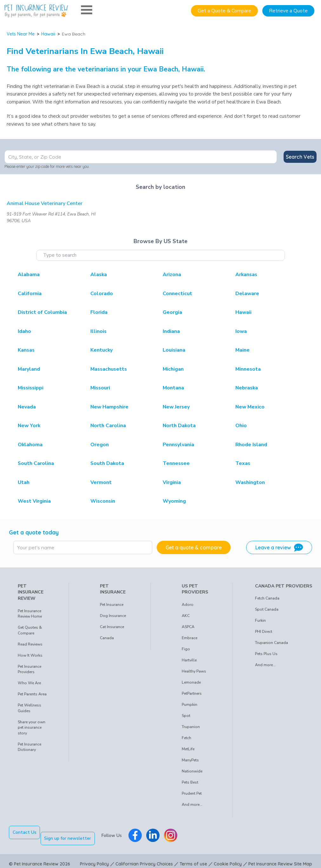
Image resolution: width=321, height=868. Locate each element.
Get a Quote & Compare (224, 11)
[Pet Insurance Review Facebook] (141, 832)
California (30, 294)
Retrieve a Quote (288, 11)
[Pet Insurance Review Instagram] (177, 832)
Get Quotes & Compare (30, 630)
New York (29, 426)
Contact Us (25, 832)
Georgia (172, 312)
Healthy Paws (194, 671)
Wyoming (174, 501)
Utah (24, 482)
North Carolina (108, 426)
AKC (186, 616)
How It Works (30, 655)
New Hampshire (109, 407)
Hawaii (48, 34)
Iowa (241, 331)
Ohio (241, 426)
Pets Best (190, 782)
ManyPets (190, 760)
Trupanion (191, 727)
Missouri (100, 388)
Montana (173, 388)
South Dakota (107, 463)
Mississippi (31, 388)
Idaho (24, 331)
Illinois (98, 331)
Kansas (26, 350)
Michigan (173, 369)
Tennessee (176, 463)
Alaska (99, 275)
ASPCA (188, 627)
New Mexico (250, 407)
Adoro (188, 605)
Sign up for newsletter (74, 832)
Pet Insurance (112, 605)
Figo (186, 649)
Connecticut (177, 294)
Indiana (171, 331)
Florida (99, 312)
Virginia (172, 482)
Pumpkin (190, 705)
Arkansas (246, 275)
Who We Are (29, 683)
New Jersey (176, 407)
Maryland (29, 369)
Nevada (27, 407)
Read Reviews (30, 644)
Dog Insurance (113, 616)
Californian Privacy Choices (144, 858)
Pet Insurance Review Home (30, 614)
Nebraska (247, 388)
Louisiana (174, 350)
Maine (242, 350)
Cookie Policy (228, 858)
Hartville (189, 660)
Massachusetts (109, 369)
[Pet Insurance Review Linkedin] (159, 832)
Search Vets (300, 157)
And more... (192, 805)
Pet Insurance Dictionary (29, 747)
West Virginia (34, 501)
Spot (186, 716)
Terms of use (193, 858)
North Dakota (179, 426)
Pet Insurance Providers (29, 669)
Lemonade (191, 682)
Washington (250, 482)
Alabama (29, 275)
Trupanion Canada (272, 643)
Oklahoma (30, 445)
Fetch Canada (267, 598)
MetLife (188, 749)
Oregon (100, 445)
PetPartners (192, 693)
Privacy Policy (94, 858)
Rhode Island (251, 445)
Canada (107, 638)
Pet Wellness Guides (29, 708)
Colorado (102, 294)
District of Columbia (42, 312)
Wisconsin (103, 501)
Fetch (187, 738)
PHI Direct (264, 632)
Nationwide (192, 771)
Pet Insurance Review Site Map (280, 858)
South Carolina (36, 463)
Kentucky (102, 350)
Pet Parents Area (32, 694)
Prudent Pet (192, 793)
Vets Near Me (21, 34)
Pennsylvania (178, 445)
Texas (243, 463)
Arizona (172, 275)
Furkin (260, 620)
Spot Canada (267, 609)
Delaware (247, 294)
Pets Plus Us (266, 654)
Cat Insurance (112, 627)
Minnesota (248, 369)
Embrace (190, 638)
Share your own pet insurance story (32, 728)
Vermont (101, 482)
